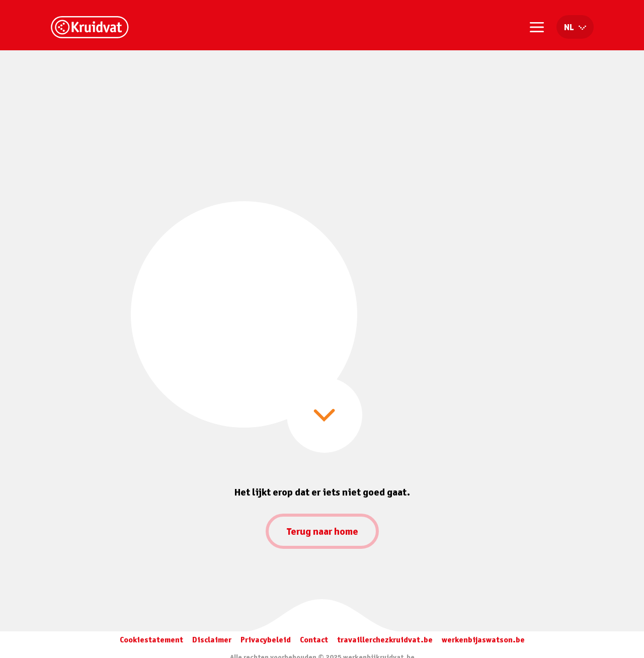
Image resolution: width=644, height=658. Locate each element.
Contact (314, 639)
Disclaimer (212, 639)
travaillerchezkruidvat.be (385, 639)
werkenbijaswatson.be (483, 639)
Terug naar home (322, 531)
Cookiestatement (151, 639)
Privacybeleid (266, 639)
